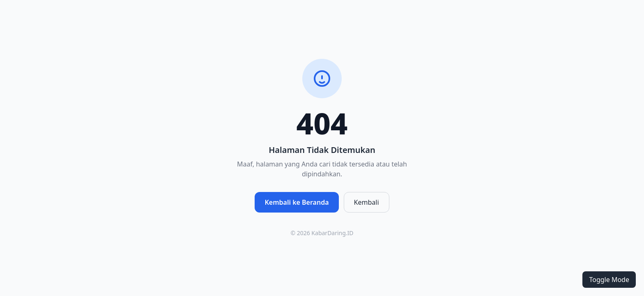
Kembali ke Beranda (297, 202)
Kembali (367, 202)
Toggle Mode (609, 280)
